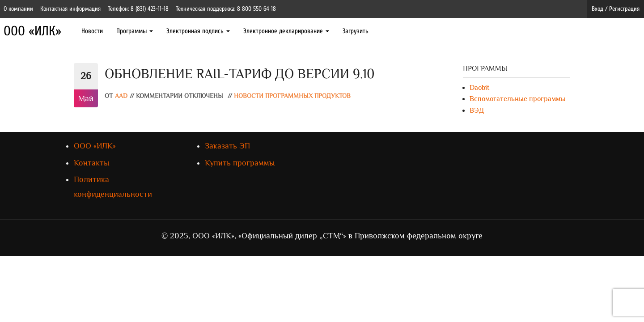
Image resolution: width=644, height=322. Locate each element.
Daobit (479, 88)
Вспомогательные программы (517, 99)
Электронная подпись (198, 31)
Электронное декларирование (286, 31)
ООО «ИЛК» (32, 31)
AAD (121, 96)
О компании (18, 9)
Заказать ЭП (227, 146)
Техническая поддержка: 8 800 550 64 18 (226, 9)
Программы (135, 31)
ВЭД (477, 110)
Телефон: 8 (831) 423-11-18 (138, 9)
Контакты (91, 163)
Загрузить (356, 31)
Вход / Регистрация (616, 9)
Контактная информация (70, 9)
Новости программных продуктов (292, 96)
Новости (92, 31)
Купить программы (240, 163)
